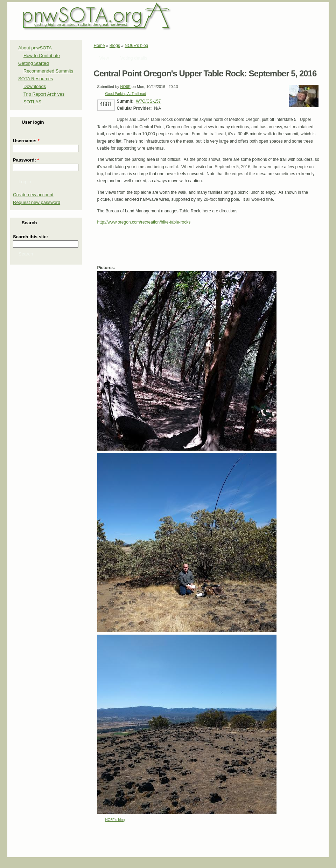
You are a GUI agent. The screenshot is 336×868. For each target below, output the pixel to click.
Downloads (35, 86)
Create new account (33, 195)
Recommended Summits (48, 71)
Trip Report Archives (44, 94)
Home (99, 46)
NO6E (125, 87)
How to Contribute (42, 56)
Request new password (37, 202)
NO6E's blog (136, 46)
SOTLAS (32, 102)
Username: (26, 141)
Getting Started (33, 63)
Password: (26, 160)
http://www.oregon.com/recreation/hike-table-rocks (144, 222)
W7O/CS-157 (148, 101)
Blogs (115, 46)
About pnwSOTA (35, 48)
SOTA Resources (36, 79)
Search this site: (30, 237)
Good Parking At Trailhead (126, 94)
